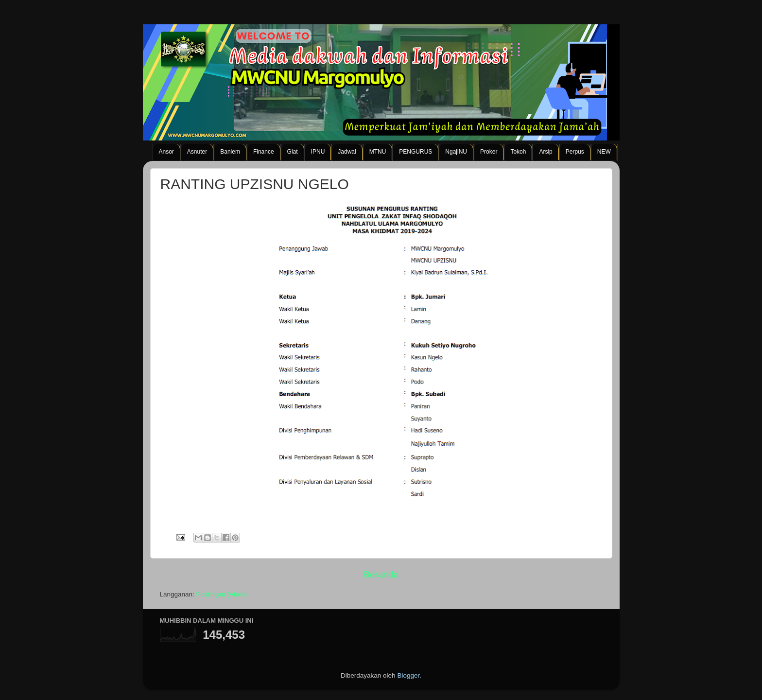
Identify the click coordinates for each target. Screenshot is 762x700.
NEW (604, 152)
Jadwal (347, 152)
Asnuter (197, 152)
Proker (489, 152)
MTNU (378, 152)
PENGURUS (416, 152)
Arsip (546, 152)
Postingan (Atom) (222, 594)
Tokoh (518, 152)
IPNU (318, 152)
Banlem (230, 152)
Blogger (408, 675)
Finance (264, 152)
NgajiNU (456, 152)
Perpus (575, 152)
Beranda (381, 574)
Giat (293, 152)
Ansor (166, 152)
